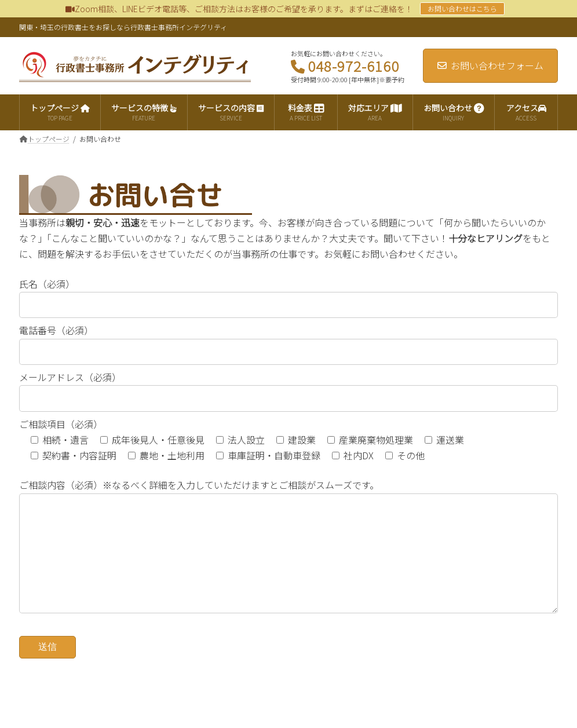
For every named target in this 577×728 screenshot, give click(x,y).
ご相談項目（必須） (61, 424)
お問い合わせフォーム (490, 65)
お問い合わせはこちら (462, 8)
